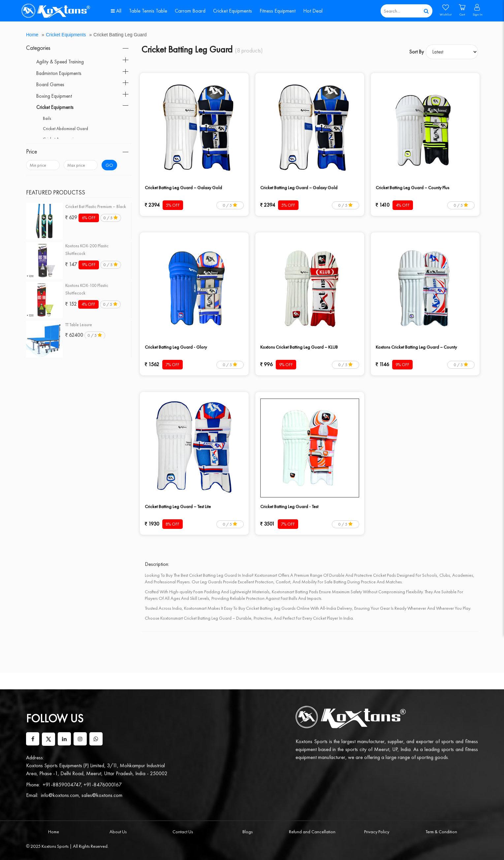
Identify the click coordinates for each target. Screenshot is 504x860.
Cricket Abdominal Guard (65, 129)
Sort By (417, 52)
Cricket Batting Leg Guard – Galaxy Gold (183, 188)
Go (109, 165)
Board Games (50, 85)
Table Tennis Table (148, 11)
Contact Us (183, 832)
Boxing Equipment (54, 96)
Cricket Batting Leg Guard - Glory (176, 347)
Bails (47, 118)
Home (32, 35)
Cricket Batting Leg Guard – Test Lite (178, 506)
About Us (118, 832)
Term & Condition (441, 832)
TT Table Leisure (79, 325)
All (116, 11)
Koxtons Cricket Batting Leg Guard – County (416, 347)
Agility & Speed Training (60, 62)
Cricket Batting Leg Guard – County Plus (412, 188)
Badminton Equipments (59, 73)
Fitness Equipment (278, 11)
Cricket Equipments (233, 11)
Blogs (248, 832)
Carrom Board (190, 11)
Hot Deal (313, 11)
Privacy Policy (377, 832)
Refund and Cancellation (312, 832)
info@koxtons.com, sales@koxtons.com (82, 795)
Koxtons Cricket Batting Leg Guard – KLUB (299, 347)
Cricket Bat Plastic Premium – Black (96, 206)
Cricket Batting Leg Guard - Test (289, 506)
